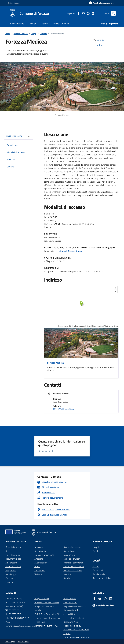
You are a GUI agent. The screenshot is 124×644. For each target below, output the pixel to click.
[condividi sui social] (99, 40)
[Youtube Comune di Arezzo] (82, 14)
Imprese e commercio (73, 563)
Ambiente (39, 547)
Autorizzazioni (41, 563)
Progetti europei (42, 599)
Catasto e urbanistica (44, 555)
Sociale (67, 578)
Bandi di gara (11, 574)
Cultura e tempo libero (74, 567)
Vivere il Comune (61, 24)
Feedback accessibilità (74, 618)
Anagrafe (39, 559)
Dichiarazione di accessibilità (71, 612)
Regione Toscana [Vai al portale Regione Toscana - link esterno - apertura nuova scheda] (13, 3)
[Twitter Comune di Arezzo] (87, 14)
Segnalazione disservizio (75, 606)
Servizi (45, 24)
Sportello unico (70, 551)
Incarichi (9, 582)
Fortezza (43, 34)
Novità (33, 24)
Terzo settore (69, 555)
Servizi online (41, 551)
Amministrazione (16, 24)
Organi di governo (14, 547)
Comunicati (98, 570)
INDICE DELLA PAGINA (18, 136)
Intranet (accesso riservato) (76, 637)
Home (8, 34)
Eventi (95, 551)
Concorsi (9, 578)
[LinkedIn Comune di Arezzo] (92, 14)
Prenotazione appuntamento (70, 601)
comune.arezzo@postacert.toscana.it (21, 626)
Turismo (38, 574)
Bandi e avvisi (99, 574)
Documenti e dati (13, 559)
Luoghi (34, 34)
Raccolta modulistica (102, 578)
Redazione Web (71, 622)
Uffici (8, 551)
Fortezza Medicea (55, 363)
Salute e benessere (72, 547)
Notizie (96, 566)
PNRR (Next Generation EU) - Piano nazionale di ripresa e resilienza (47, 618)
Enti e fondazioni (13, 555)
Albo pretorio (11, 563)
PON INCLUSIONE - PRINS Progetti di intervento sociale (47, 606)
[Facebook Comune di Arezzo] (78, 14)
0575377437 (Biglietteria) (64, 409)
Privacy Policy (23, 642)
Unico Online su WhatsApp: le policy (76, 632)
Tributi (37, 567)
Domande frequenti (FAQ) (46, 626)
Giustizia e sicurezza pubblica (73, 572)
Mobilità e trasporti (72, 559)
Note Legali (10, 642)
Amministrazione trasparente (13, 568)
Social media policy (72, 626)
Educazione (40, 570)
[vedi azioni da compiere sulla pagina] (99, 45)
